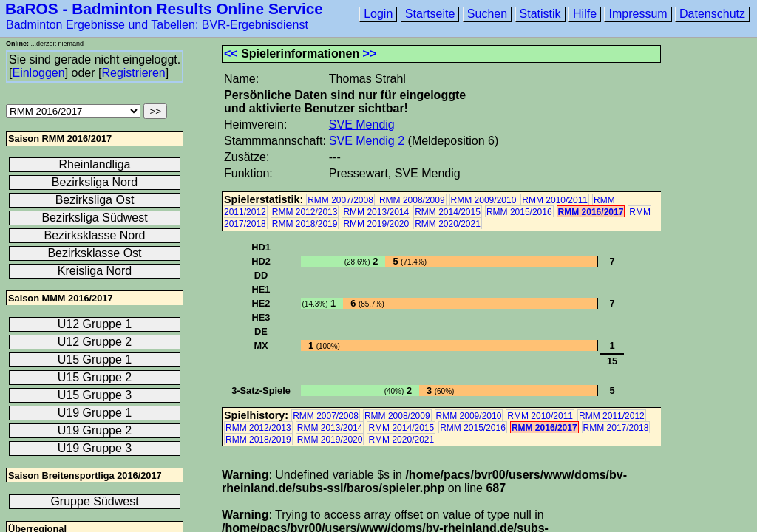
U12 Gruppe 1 (95, 324)
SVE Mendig (362, 125)
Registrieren (133, 73)
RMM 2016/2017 (591, 212)
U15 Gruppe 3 (95, 395)
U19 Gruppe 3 (95, 448)
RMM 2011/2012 (612, 416)
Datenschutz (712, 14)
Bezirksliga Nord (95, 182)
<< (231, 54)
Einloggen (38, 73)
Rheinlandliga (95, 164)
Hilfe (585, 14)
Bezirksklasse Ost (94, 253)
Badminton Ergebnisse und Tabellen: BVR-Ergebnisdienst (157, 25)
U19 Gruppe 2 (95, 430)
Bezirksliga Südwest (94, 218)
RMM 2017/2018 (616, 428)
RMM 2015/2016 (519, 212)
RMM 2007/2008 (340, 200)
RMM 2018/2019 (305, 224)
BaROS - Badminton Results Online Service (164, 8)
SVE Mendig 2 (367, 141)
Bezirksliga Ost (95, 200)
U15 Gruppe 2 (95, 377)
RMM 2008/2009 (412, 200)
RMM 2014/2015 (448, 212)
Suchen (487, 14)
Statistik (540, 14)
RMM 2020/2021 (448, 224)
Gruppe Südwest (94, 501)
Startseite (430, 14)
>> (370, 54)
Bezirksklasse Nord (95, 235)
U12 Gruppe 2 (95, 342)
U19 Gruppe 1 (95, 413)
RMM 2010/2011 (555, 200)
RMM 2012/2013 (305, 212)
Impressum (638, 14)
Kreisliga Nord (95, 271)
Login (378, 14)
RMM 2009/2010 (484, 200)
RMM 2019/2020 (376, 224)
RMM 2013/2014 (376, 212)
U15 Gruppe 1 (95, 359)
